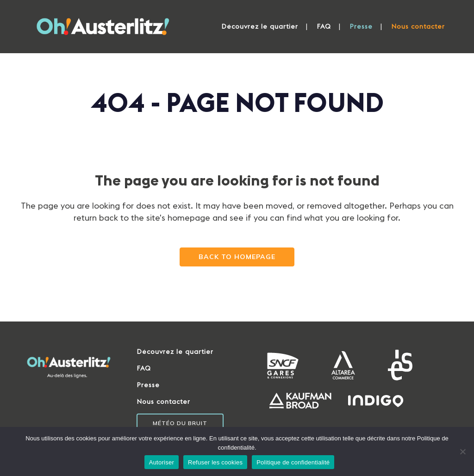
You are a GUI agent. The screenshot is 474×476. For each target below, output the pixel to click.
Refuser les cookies (215, 462)
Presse (148, 385)
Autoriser (162, 462)
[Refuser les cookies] (462, 451)
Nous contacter (163, 402)
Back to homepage (237, 257)
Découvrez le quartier (175, 352)
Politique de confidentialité (293, 462)
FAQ (144, 368)
